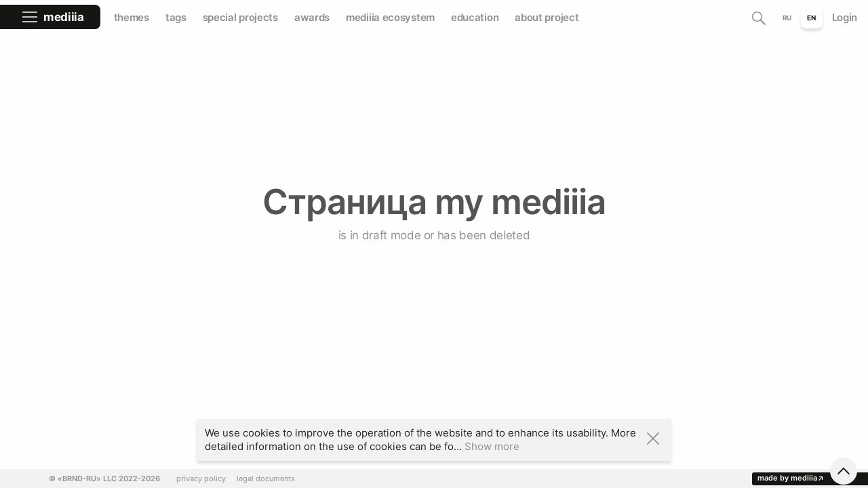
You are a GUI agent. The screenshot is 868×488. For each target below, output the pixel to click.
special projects (240, 17)
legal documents (266, 479)
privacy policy (201, 479)
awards (312, 17)
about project (547, 17)
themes (132, 17)
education (475, 17)
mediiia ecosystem (390, 17)
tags (176, 17)
